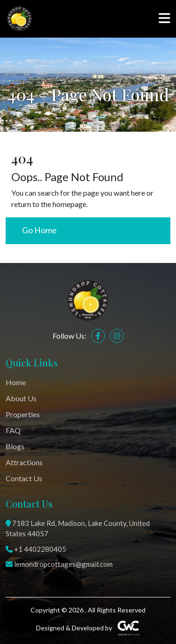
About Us (21, 398)
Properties (23, 414)
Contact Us (24, 478)
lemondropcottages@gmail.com (59, 564)
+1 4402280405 (36, 549)
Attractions (24, 462)
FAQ (13, 430)
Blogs (15, 446)
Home (16, 382)
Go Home (39, 230)
